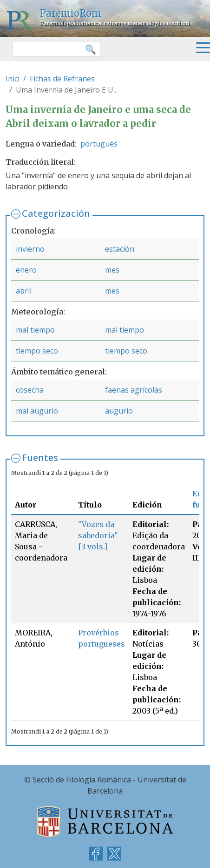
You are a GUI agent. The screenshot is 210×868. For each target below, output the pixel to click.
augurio (119, 411)
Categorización (56, 213)
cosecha (30, 390)
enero (26, 270)
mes (112, 270)
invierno (30, 249)
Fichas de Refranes (62, 79)
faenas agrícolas (134, 390)
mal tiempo (35, 330)
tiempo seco (37, 351)
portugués (99, 144)
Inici (13, 79)
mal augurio (37, 411)
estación (120, 249)
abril (24, 291)
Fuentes (40, 457)
